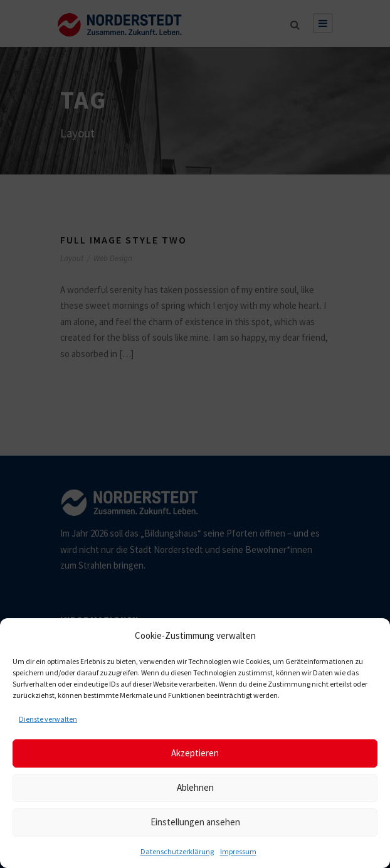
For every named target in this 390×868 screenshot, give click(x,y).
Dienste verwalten (48, 719)
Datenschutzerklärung (177, 851)
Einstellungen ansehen (195, 822)
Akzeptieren (195, 753)
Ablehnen (195, 787)
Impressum (238, 851)
